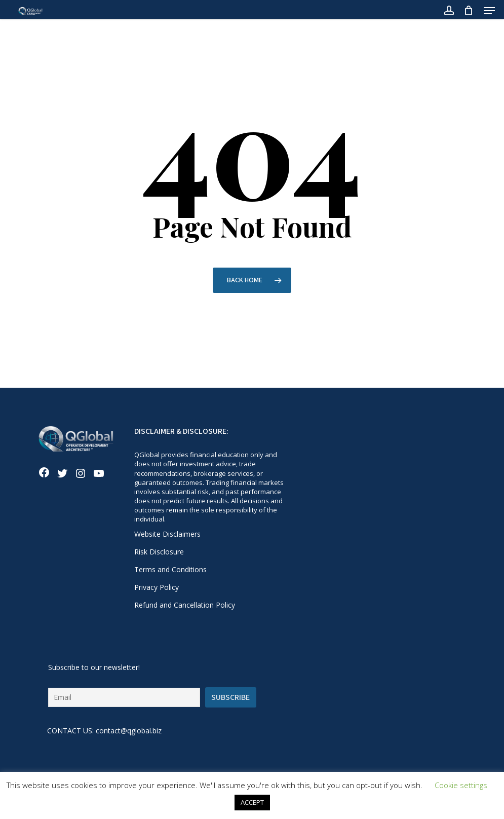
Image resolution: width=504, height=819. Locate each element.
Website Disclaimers (167, 534)
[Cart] (469, 11)
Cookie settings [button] (461, 785)
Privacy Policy (157, 587)
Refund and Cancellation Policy (185, 605)
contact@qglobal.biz (129, 731)
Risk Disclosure (159, 552)
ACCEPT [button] (252, 802)
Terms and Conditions (170, 569)
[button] (489, 11)
